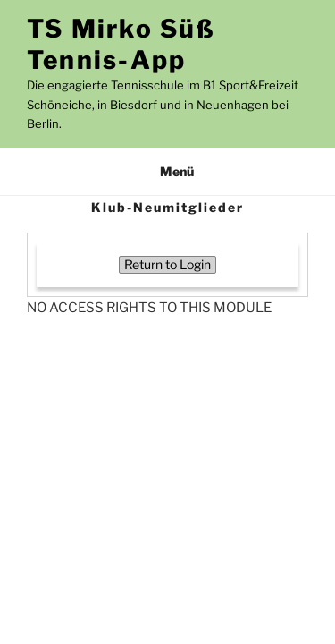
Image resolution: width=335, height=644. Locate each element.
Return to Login (167, 264)
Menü (167, 171)
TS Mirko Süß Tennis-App (121, 44)
